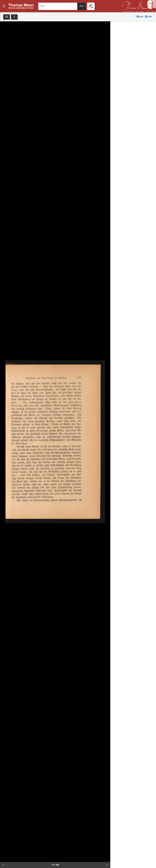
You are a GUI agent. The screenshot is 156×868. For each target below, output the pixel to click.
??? (21, 6)
